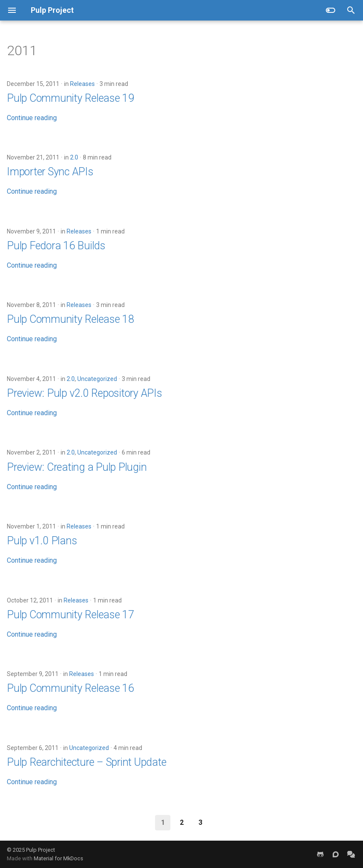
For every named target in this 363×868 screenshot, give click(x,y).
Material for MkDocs (59, 858)
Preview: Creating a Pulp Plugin (77, 467)
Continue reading (32, 118)
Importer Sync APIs (50, 172)
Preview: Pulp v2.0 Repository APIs (85, 393)
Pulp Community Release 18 (70, 319)
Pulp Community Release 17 (70, 615)
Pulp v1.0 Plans (42, 541)
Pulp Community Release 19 (70, 98)
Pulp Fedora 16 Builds (56, 246)
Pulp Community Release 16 (70, 688)
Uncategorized (97, 379)
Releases (82, 84)
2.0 (74, 157)
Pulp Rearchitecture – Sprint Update (86, 762)
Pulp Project (41, 850)
